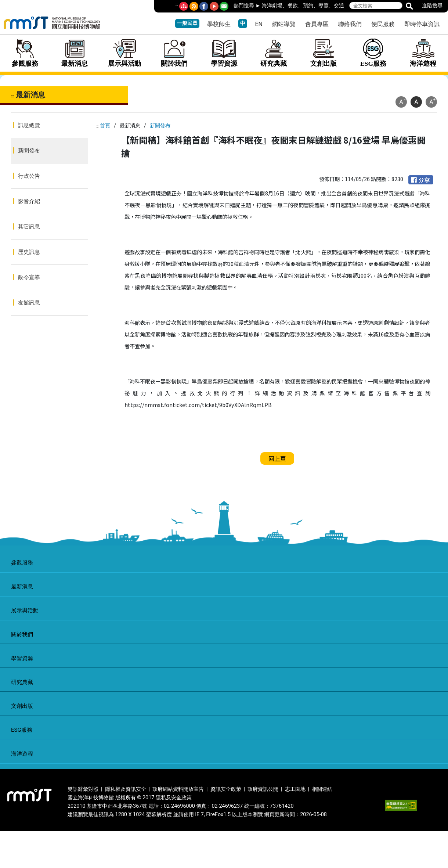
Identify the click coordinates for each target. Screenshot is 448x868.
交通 (339, 6)
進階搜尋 (432, 6)
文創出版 (324, 53)
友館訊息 (29, 303)
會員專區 (317, 24)
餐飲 (293, 6)
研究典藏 (274, 53)
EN (259, 24)
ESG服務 (373, 53)
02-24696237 (227, 806)
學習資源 (224, 53)
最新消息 (75, 53)
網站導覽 (284, 24)
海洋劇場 (272, 6)
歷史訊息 (29, 252)
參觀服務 (25, 53)
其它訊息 (29, 227)
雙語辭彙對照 (83, 789)
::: (177, 4)
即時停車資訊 (422, 24)
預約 (308, 6)
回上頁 (277, 458)
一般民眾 (187, 23)
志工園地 (295, 789)
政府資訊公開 (263, 789)
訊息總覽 (29, 125)
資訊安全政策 (226, 789)
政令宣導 (29, 277)
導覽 (324, 6)
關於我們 (174, 53)
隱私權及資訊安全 (126, 789)
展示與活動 (124, 53)
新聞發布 (29, 151)
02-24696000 (179, 806)
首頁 (105, 126)
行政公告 (29, 176)
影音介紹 (29, 201)
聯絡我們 (350, 24)
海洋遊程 (423, 53)
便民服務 (383, 24)
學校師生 (219, 24)
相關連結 (322, 789)
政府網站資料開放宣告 (178, 789)
